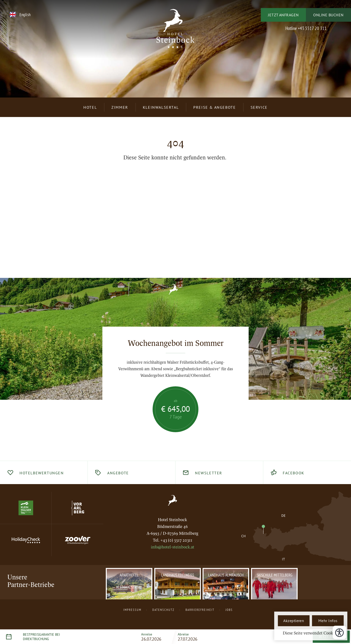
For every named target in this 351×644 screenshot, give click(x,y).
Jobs (229, 610)
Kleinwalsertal (161, 107)
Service (259, 107)
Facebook (294, 473)
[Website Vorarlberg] (78, 508)
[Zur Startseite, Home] (172, 500)
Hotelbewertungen (42, 473)
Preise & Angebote (214, 107)
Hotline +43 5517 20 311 (306, 28)
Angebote (118, 473)
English (25, 15)
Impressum (132, 610)
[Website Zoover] (78, 540)
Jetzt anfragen (283, 15)
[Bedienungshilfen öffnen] (339, 632)
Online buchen (328, 15)
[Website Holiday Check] (26, 540)
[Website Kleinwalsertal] (26, 508)
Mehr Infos (328, 621)
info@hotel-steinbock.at (173, 547)
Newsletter (209, 473)
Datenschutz (163, 610)
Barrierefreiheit (200, 610)
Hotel (90, 107)
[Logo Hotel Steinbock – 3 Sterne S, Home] (175, 31)
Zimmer (120, 107)
